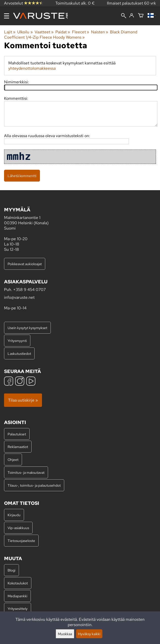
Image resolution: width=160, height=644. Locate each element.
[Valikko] (7, 16)
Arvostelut (24, 3)
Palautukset (17, 434)
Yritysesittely (18, 609)
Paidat (63, 32)
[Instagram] (20, 382)
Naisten (100, 32)
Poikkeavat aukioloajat (25, 264)
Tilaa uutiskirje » (23, 400)
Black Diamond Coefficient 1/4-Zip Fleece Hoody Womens (71, 35)
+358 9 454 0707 (29, 290)
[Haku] (124, 16)
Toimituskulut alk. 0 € (75, 3)
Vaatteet (44, 32)
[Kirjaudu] (132, 16)
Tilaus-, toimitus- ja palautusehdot (34, 485)
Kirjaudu (14, 515)
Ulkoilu (25, 32)
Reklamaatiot (18, 447)
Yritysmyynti (17, 341)
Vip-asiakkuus (18, 528)
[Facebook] (9, 382)
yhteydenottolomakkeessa (32, 68)
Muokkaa (65, 634)
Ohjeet (13, 460)
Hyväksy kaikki (89, 634)
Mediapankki (17, 596)
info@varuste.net (19, 297)
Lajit (10, 32)
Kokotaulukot (18, 583)
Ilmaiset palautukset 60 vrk (131, 3)
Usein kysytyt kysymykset (27, 328)
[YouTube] (31, 382)
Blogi (12, 570)
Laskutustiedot (19, 353)
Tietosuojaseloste (21, 541)
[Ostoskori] (141, 16)
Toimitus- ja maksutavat (26, 472)
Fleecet (81, 32)
